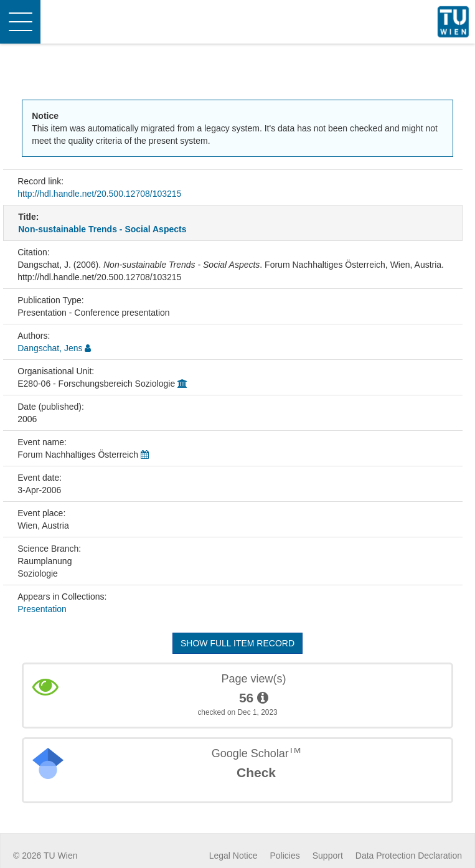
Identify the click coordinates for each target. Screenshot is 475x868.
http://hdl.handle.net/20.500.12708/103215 (99, 194)
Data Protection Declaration (409, 856)
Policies (285, 856)
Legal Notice (233, 856)
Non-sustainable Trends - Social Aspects (102, 229)
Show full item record (237, 643)
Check (256, 772)
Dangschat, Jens (50, 348)
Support (328, 856)
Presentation (42, 609)
